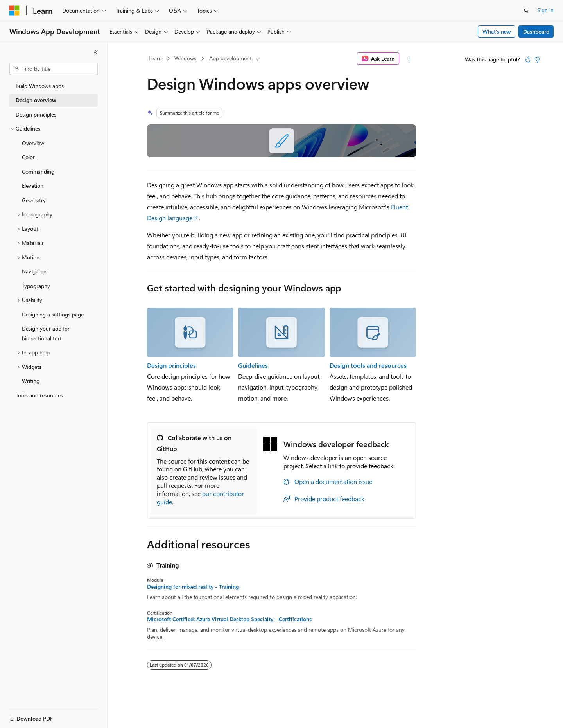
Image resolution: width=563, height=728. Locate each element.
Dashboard (536, 31)
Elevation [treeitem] (33, 186)
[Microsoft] (14, 11)
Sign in (545, 10)
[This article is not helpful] (537, 59)
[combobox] (54, 69)
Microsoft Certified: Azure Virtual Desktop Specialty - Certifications (229, 619)
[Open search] (526, 11)
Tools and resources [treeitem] (39, 395)
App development (230, 58)
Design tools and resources (368, 365)
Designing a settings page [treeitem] (53, 314)
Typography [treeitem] (36, 286)
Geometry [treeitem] (34, 200)
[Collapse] (96, 52)
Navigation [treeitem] (35, 271)
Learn (155, 58)
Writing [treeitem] (31, 381)
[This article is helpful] (528, 59)
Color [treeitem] (28, 157)
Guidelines (253, 365)
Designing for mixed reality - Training (193, 587)
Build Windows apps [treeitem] (40, 86)
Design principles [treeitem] (36, 114)
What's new (497, 31)
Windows (185, 58)
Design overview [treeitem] (36, 100)
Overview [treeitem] (33, 143)
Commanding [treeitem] (38, 172)
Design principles (171, 365)
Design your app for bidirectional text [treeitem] (46, 333)
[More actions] (409, 59)
